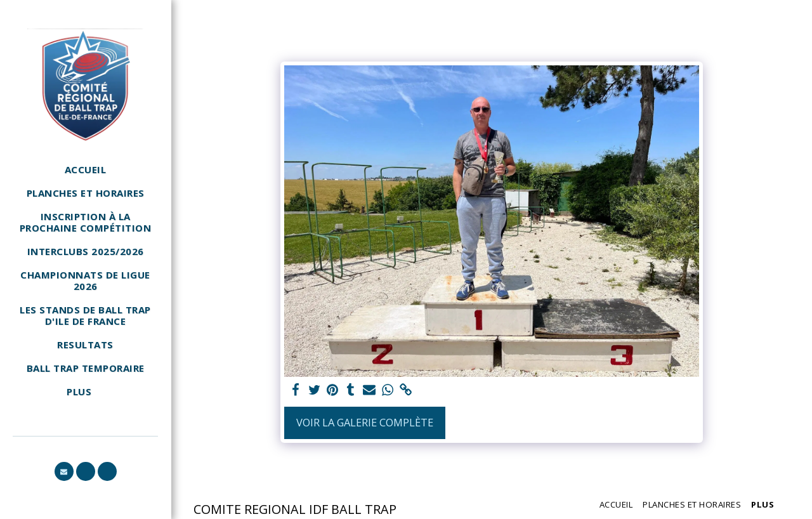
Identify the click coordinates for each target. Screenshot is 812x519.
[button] (64, 471)
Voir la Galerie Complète (365, 422)
